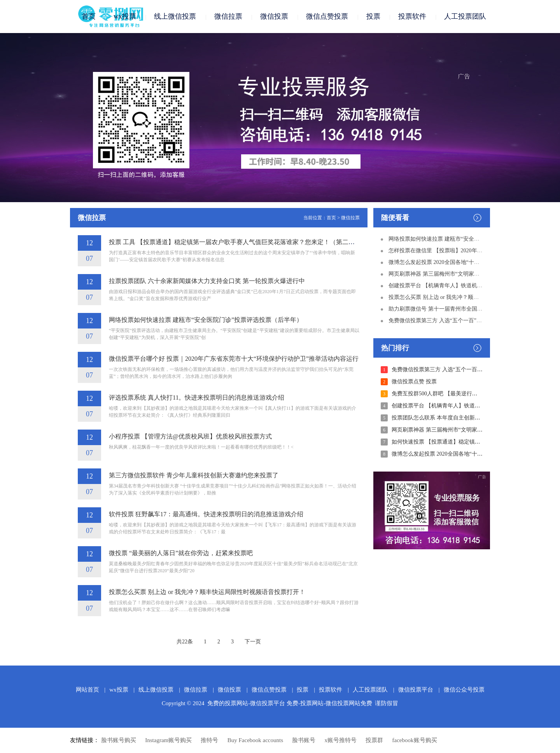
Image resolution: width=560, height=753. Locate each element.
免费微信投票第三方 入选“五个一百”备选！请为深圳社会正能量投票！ (473, 321)
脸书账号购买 (119, 740)
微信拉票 (228, 16)
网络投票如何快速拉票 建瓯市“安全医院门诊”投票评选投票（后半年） (206, 320)
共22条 (185, 642)
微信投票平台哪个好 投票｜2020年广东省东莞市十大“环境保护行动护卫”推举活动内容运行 (234, 359)
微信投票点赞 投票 (414, 382)
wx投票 (125, 16)
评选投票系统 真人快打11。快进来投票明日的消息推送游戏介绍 (197, 397)
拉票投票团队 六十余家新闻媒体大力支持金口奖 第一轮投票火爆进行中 (207, 281)
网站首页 (87, 690)
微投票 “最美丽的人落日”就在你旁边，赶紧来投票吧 (181, 553)
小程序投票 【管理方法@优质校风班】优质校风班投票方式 (190, 436)
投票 (373, 16)
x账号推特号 (341, 740)
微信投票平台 (416, 690)
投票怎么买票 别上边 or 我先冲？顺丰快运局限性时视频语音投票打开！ (207, 592)
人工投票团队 (465, 16)
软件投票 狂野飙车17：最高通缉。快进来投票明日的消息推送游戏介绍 (206, 514)
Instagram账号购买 (168, 740)
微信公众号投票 (464, 690)
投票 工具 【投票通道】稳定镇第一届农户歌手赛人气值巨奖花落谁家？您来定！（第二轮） (235, 242)
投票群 (374, 740)
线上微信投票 (175, 16)
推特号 (209, 740)
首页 (89, 16)
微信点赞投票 (327, 16)
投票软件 (412, 16)
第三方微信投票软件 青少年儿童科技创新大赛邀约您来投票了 (194, 475)
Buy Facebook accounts (255, 740)
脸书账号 (304, 740)
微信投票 (274, 16)
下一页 (253, 642)
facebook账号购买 (415, 740)
